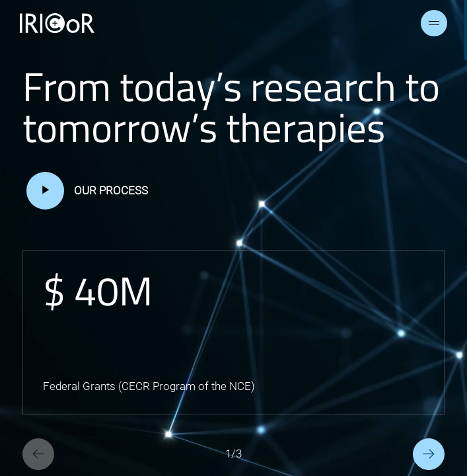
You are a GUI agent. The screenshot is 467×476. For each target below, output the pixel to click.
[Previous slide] (38, 454)
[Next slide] (429, 454)
